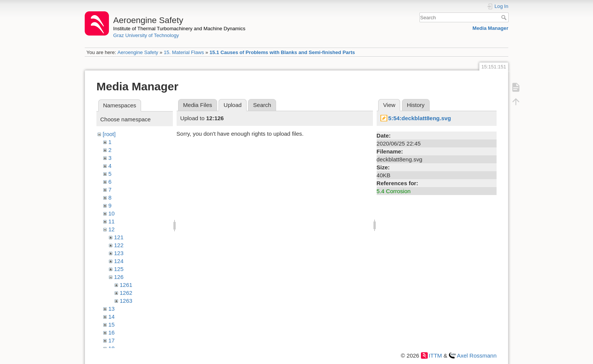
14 (112, 317)
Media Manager (490, 28)
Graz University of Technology (146, 35)
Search (505, 17)
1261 (126, 285)
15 (112, 325)
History (416, 105)
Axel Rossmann (477, 355)
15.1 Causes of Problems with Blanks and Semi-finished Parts (282, 52)
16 (112, 332)
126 (119, 277)
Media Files (198, 105)
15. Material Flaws (184, 52)
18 (112, 348)
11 (112, 221)
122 (119, 245)
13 (112, 309)
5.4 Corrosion (394, 191)
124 (119, 261)
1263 (126, 301)
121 (119, 237)
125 (119, 269)
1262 (126, 293)
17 (112, 340)
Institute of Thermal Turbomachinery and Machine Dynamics (179, 29)
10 (112, 213)
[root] (109, 134)
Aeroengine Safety (138, 52)
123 (119, 253)
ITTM (435, 355)
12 (112, 229)
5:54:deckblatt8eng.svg (420, 118)
